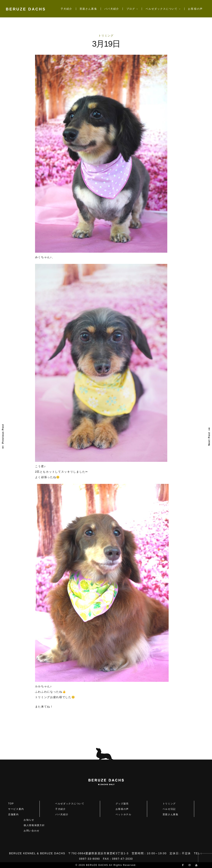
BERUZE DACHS (26, 9)
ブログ (131, 9)
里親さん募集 (88, 9)
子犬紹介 (66, 9)
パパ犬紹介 (112, 9)
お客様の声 (195, 9)
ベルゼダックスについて (162, 9)
